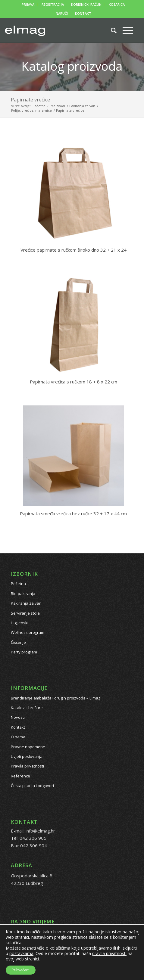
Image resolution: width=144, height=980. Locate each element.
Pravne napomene (28, 747)
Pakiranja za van (26, 603)
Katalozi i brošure (27, 708)
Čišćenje (18, 642)
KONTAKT (83, 13)
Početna (18, 584)
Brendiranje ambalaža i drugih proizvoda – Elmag (56, 698)
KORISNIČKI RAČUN (86, 4)
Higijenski (20, 623)
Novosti (18, 717)
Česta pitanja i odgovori (32, 786)
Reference (20, 776)
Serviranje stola (25, 613)
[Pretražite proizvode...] (111, 30)
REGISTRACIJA (53, 4)
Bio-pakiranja (23, 594)
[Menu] (125, 30)
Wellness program (28, 632)
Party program (24, 652)
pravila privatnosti (109, 953)
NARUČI (62, 13)
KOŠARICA (117, 4)
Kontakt (18, 727)
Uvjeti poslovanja (27, 756)
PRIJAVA (28, 4)
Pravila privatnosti (27, 766)
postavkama (21, 954)
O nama (18, 737)
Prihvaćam (21, 970)
